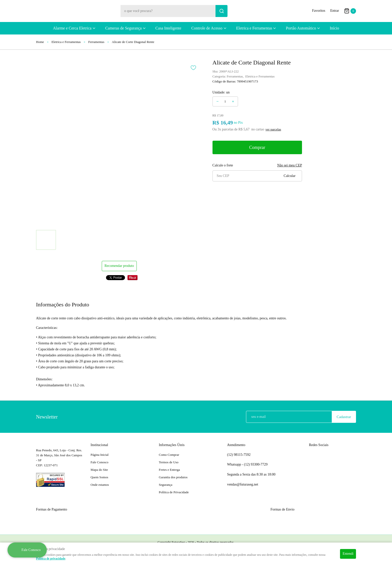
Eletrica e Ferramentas (254, 28)
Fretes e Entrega (169, 470)
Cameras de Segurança (123, 28)
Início (334, 28)
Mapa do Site (99, 470)
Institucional (99, 445)
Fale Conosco (99, 462)
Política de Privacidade (174, 492)
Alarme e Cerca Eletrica (72, 28)
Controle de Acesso (207, 28)
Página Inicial (99, 455)
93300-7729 (256, 465)
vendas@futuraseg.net (242, 484)
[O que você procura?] (221, 11)
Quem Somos (99, 477)
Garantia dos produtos (173, 477)
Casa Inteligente (168, 28)
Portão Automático (301, 28)
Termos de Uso (169, 462)
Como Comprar (169, 455)
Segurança (165, 485)
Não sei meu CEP (290, 165)
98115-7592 (239, 455)
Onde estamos (100, 485)
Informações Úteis (172, 445)
